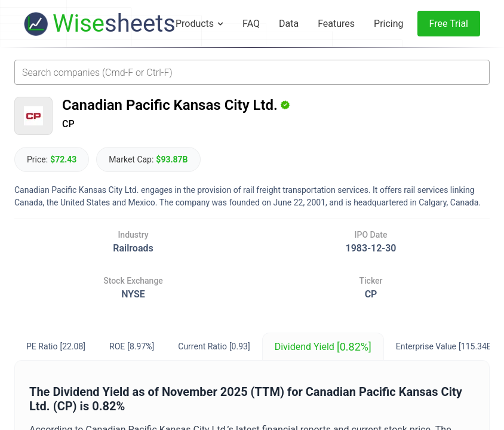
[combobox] (252, 72)
